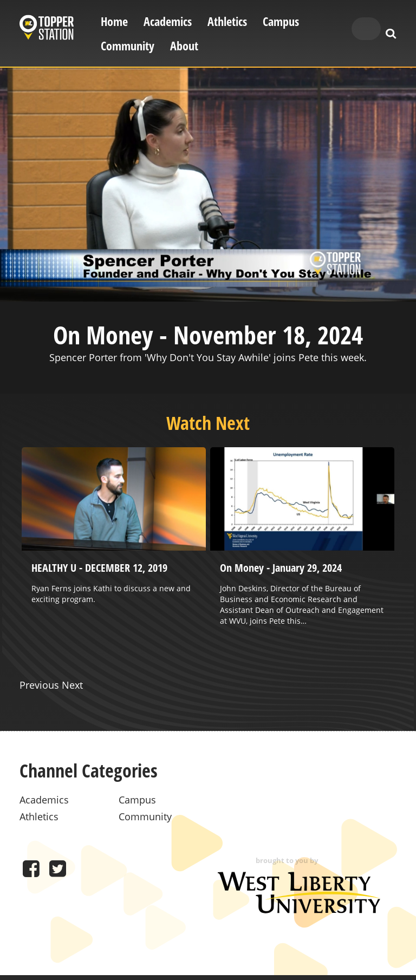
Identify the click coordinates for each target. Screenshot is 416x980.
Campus (281, 21)
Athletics (227, 21)
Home (114, 21)
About (184, 46)
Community (128, 46)
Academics (168, 21)
